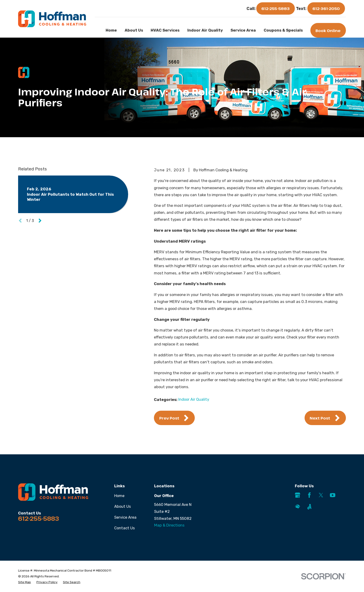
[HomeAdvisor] (297, 507)
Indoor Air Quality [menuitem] (205, 30)
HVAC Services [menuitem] (165, 30)
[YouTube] (333, 495)
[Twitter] (321, 495)
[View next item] (40, 221)
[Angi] (309, 507)
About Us (123, 506)
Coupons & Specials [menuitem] (283, 30)
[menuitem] (24, 582)
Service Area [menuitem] (243, 30)
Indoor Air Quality (194, 399)
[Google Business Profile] (297, 495)
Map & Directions (169, 525)
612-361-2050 (326, 8)
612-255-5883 (276, 8)
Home (119, 496)
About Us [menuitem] (134, 30)
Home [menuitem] (111, 30)
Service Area (125, 517)
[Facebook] (309, 495)
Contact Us (125, 528)
